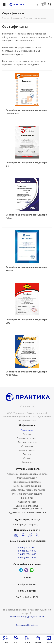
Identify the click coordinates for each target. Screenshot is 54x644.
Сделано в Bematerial (27, 625)
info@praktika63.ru (27, 584)
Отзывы (27, 434)
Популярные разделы (27, 469)
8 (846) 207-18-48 (27, 554)
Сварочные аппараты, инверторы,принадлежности (27, 507)
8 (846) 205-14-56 (27, 547)
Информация (27, 425)
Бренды (27, 454)
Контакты (27, 462)
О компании (27, 430)
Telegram (21, 570)
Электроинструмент (27, 478)
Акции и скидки (27, 450)
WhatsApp (32, 570)
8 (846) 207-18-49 (27, 551)
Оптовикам (27, 446)
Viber (26, 570)
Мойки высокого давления (27, 486)
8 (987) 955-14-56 (27, 557)
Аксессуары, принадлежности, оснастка (27, 474)
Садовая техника (27, 502)
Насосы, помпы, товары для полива (27, 490)
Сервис (27, 458)
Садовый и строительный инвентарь (27, 512)
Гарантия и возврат (27, 438)
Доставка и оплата (27, 442)
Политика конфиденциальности (27, 616)
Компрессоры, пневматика (27, 482)
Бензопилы (27, 498)
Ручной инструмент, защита (27, 494)
